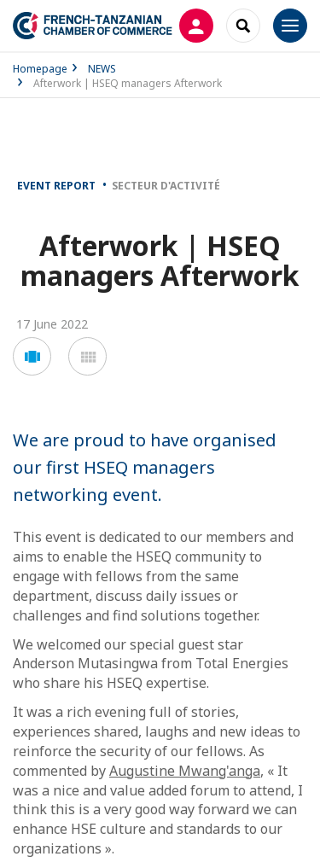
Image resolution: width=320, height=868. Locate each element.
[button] (32, 356)
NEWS (102, 69)
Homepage (40, 69)
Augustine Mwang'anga (185, 771)
